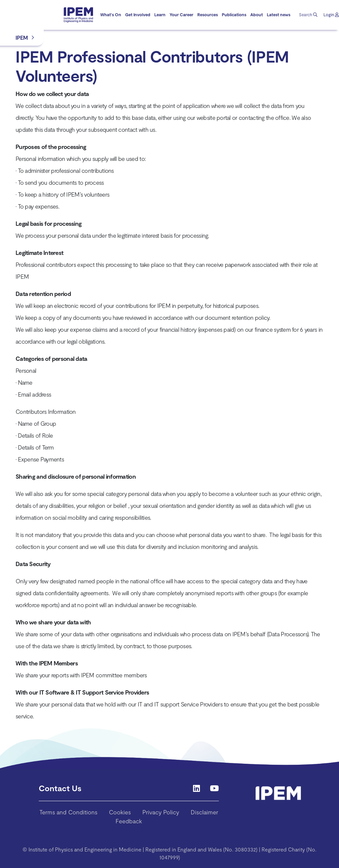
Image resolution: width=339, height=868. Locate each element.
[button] (331, 15)
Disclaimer (204, 812)
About (257, 15)
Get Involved (138, 15)
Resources (208, 15)
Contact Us (60, 788)
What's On (111, 15)
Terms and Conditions (68, 812)
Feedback (129, 821)
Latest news (279, 15)
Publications (234, 15)
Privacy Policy (161, 812)
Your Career (181, 15)
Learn (160, 15)
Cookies (120, 812)
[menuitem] (111, 15)
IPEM (22, 38)
